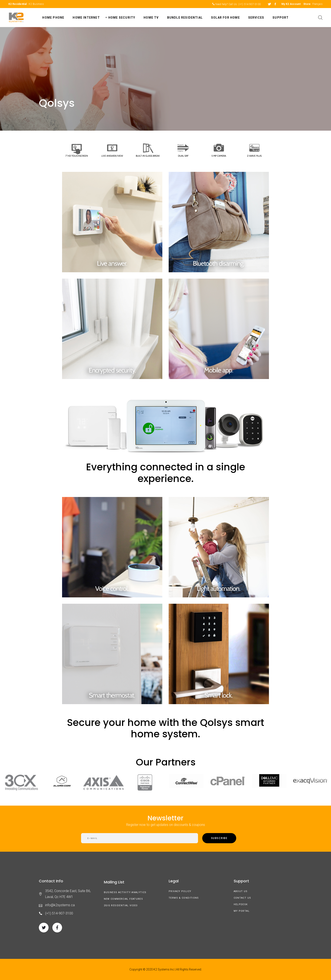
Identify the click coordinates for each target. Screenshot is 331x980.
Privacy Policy (180, 891)
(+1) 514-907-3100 (250, 4)
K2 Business (36, 4)
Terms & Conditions (184, 898)
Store (307, 4)
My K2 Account (291, 4)
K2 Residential (18, 4)
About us (241, 891)
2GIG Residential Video (121, 905)
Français (317, 4)
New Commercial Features (123, 899)
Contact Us (242, 898)
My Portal (242, 911)
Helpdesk (241, 904)
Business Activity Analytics (125, 892)
